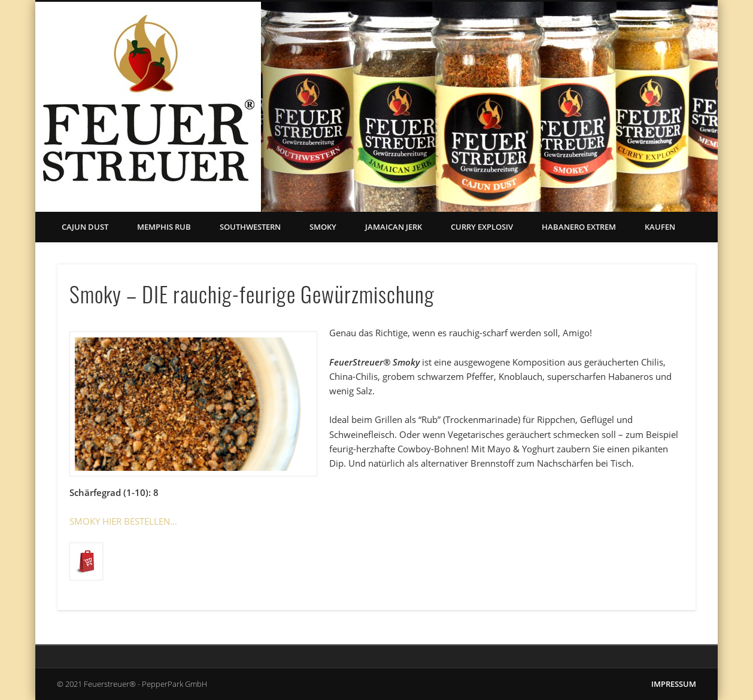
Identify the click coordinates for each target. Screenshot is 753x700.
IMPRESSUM (674, 684)
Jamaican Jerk (394, 227)
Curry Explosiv (482, 227)
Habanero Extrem (579, 227)
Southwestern (250, 227)
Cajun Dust (85, 227)
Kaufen (660, 227)
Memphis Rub (164, 227)
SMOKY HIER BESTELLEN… (123, 521)
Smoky (323, 227)
